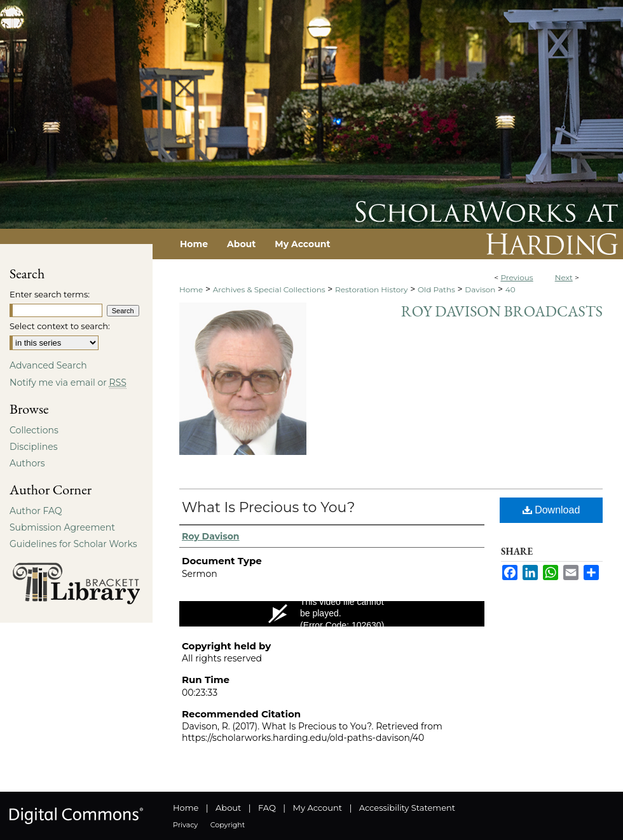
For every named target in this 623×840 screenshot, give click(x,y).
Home (191, 289)
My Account (318, 808)
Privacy (185, 825)
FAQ (267, 808)
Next (564, 277)
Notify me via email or (68, 383)
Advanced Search (48, 365)
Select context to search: (60, 326)
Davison (480, 289)
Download (551, 510)
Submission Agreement (62, 527)
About (228, 808)
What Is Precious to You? (268, 507)
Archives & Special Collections (269, 289)
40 (510, 289)
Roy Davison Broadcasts (502, 311)
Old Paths (436, 289)
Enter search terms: (50, 294)
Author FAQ (36, 511)
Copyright (228, 825)
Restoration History (371, 289)
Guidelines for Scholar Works (73, 544)
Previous (517, 277)
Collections (34, 430)
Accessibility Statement (407, 808)
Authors (27, 463)
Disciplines (33, 447)
